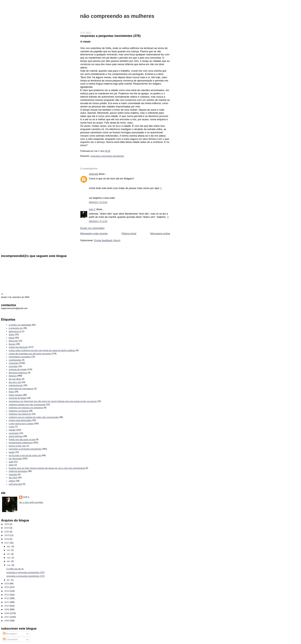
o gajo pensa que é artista (21, 424)
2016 (7, 583)
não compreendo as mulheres (117, 16)
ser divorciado (15, 458)
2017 (7, 543)
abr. (9, 561)
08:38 (107, 151)
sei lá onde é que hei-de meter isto (25, 455)
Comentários (11, 639)
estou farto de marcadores (21, 389)
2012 (7, 598)
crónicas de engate (18, 369)
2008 (7, 613)
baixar (12, 338)
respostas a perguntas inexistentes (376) (110, 36)
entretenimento (16, 385)
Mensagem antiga (160, 233)
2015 (7, 587)
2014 (7, 591)
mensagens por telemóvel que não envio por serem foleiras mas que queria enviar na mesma (53, 401)
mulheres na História (19, 411)
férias (11, 392)
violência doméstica (18, 471)
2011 (7, 602)
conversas (14, 363)
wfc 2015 (13, 477)
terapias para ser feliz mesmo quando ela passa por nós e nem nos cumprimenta (47, 468)
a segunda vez (16, 328)
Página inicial (129, 233)
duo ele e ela (15, 382)
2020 (7, 532)
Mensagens (10, 634)
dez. (9, 546)
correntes (13, 366)
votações (13, 474)
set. (9, 554)
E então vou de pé (15, 569)
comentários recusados (20, 357)
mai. (9, 558)
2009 (7, 609)
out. (9, 550)
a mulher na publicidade (20, 325)
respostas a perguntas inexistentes (107, 156)
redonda (93, 174)
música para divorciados (20, 420)
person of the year (17, 446)
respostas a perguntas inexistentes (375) (26, 576)
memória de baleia (18, 398)
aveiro (12, 334)
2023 (7, 528)
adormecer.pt (15, 331)
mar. (9, 565)
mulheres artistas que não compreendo (27, 404)
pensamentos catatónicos (21, 443)
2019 (7, 535)
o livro (12, 427)
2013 (7, 595)
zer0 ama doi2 (16, 484)
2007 (7, 617)
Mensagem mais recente (94, 233)
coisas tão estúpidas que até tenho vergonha (30, 354)
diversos (13, 376)
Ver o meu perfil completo (31, 502)
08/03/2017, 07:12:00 (98, 221)
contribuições (15, 360)
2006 (7, 621)
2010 (7, 606)
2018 (7, 539)
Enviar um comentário (92, 228)
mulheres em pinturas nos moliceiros (26, 408)
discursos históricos (18, 373)
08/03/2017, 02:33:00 (98, 202)
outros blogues (16, 436)
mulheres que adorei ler (20, 414)
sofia (11, 462)
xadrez (12, 481)
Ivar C (92, 209)
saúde (12, 452)
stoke (11, 465)
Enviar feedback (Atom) (107, 240)
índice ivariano (16, 395)
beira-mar (13, 341)
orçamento (14, 433)
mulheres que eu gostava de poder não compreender (34, 417)
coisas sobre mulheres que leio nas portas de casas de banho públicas (42, 350)
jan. (9, 580)
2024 (7, 524)
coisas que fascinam (18, 347)
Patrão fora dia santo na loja (22, 439)
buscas (12, 344)
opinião (12, 430)
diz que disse (15, 379)
